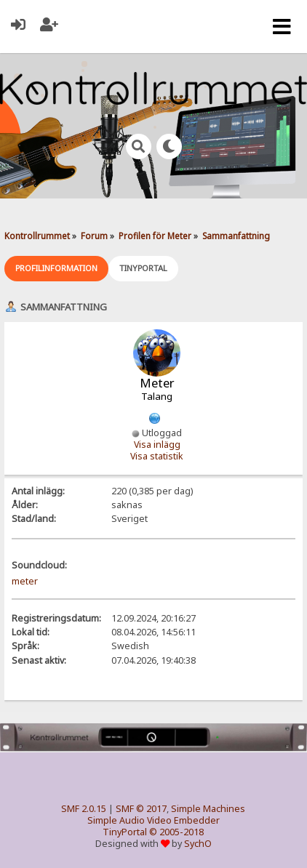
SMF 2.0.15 (84, 809)
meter (25, 581)
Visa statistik (157, 456)
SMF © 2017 (141, 809)
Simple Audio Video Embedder (153, 820)
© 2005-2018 (176, 832)
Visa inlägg (157, 445)
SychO (198, 844)
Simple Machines (208, 809)
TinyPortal (125, 832)
